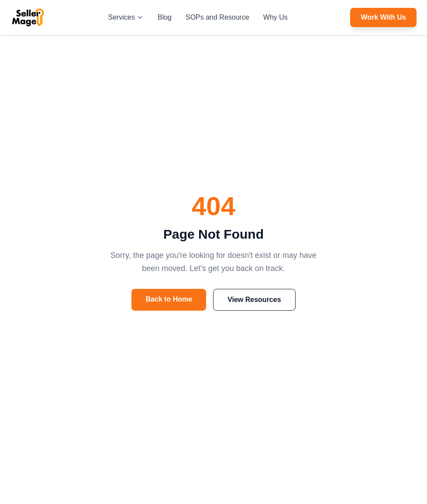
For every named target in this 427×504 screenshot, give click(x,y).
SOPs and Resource (217, 17)
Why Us (275, 17)
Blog (165, 17)
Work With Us (383, 17)
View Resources (254, 300)
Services (126, 17)
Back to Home (169, 299)
